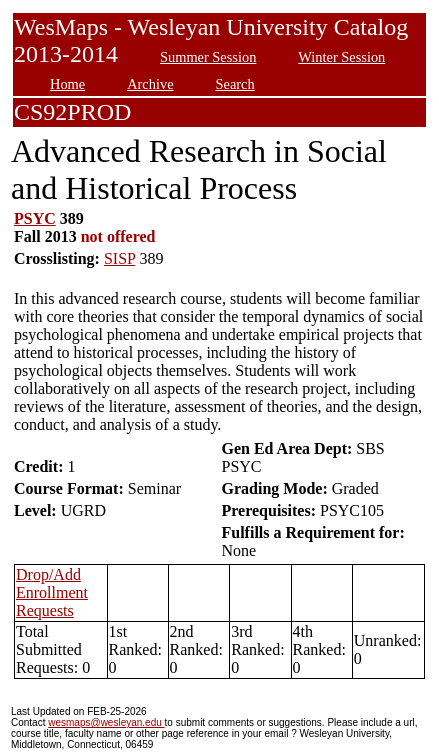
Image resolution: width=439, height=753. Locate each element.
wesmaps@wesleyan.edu (106, 722)
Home (67, 84)
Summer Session (208, 57)
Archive (150, 84)
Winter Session (341, 57)
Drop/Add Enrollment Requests (52, 592)
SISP (119, 258)
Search (235, 84)
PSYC (35, 218)
